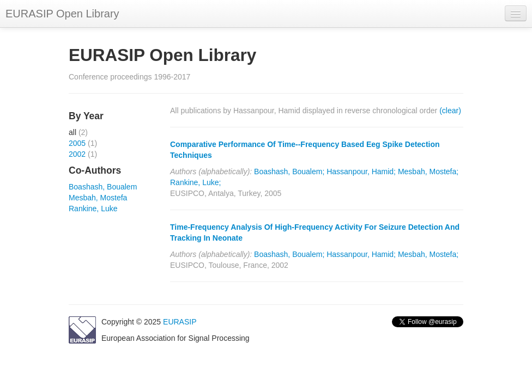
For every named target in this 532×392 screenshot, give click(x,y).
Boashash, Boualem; (289, 171)
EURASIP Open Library (62, 14)
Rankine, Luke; (195, 182)
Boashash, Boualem (103, 187)
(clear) (450, 111)
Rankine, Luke (93, 209)
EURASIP (180, 322)
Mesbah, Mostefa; (428, 171)
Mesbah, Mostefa (98, 198)
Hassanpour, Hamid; (361, 171)
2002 (77, 154)
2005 (77, 143)
